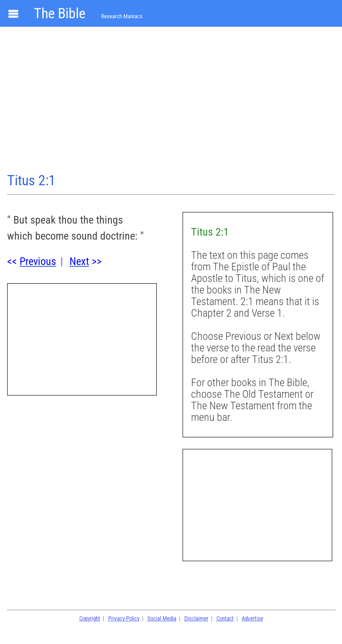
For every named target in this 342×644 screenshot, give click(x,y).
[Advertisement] (171, 101)
